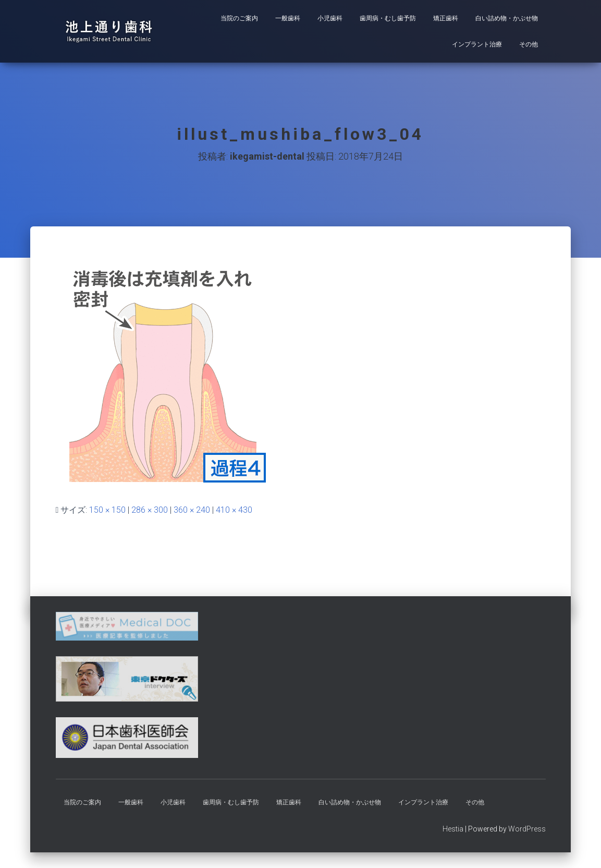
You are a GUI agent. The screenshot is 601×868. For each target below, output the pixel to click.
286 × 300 (150, 510)
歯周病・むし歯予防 (388, 18)
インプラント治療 (477, 44)
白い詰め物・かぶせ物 (507, 18)
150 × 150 (107, 510)
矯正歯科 (446, 18)
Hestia (453, 829)
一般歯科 (288, 18)
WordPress (527, 829)
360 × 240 (192, 510)
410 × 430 (234, 510)
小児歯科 (330, 18)
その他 (529, 44)
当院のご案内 (239, 18)
